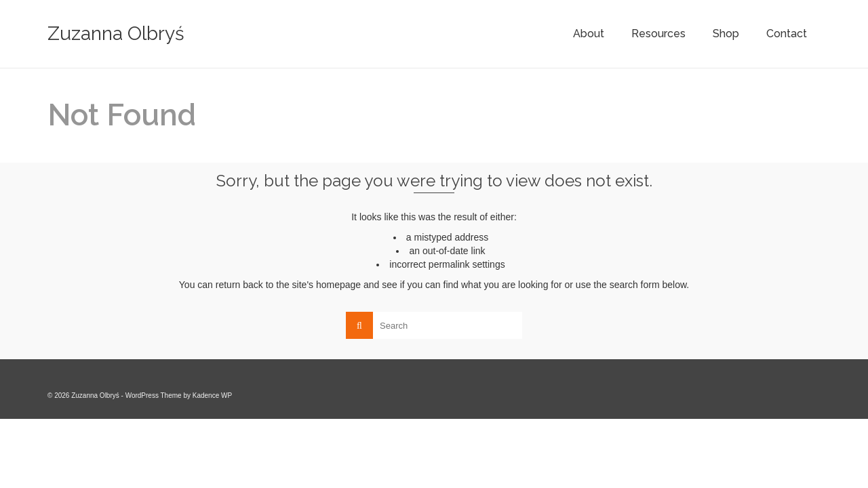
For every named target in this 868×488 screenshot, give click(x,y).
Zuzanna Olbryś (116, 34)
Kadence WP (212, 395)
